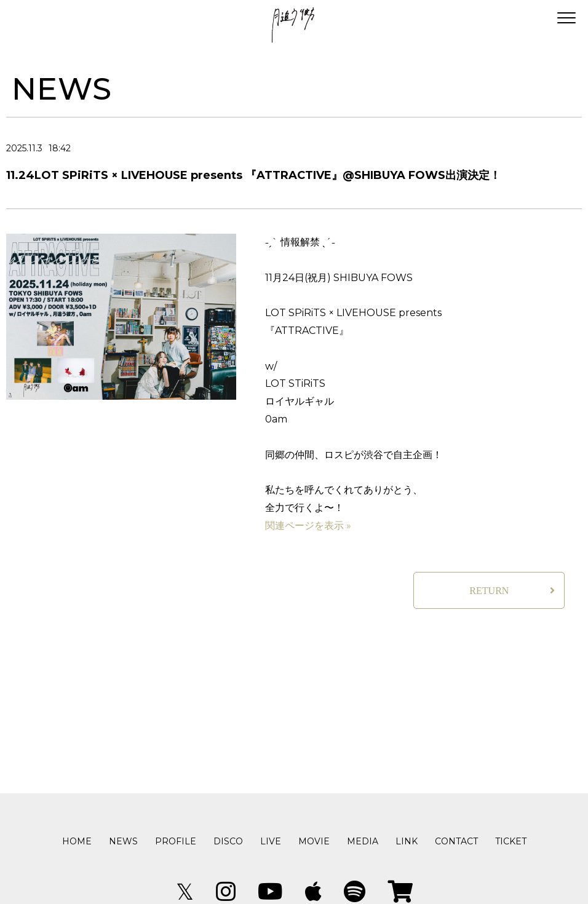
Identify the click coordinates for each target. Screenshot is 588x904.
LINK (407, 841)
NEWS (123, 841)
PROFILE (176, 841)
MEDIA (363, 841)
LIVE (271, 841)
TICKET (511, 841)
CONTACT (456, 841)
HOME (77, 841)
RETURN (489, 591)
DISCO (228, 841)
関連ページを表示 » (308, 525)
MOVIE (314, 841)
